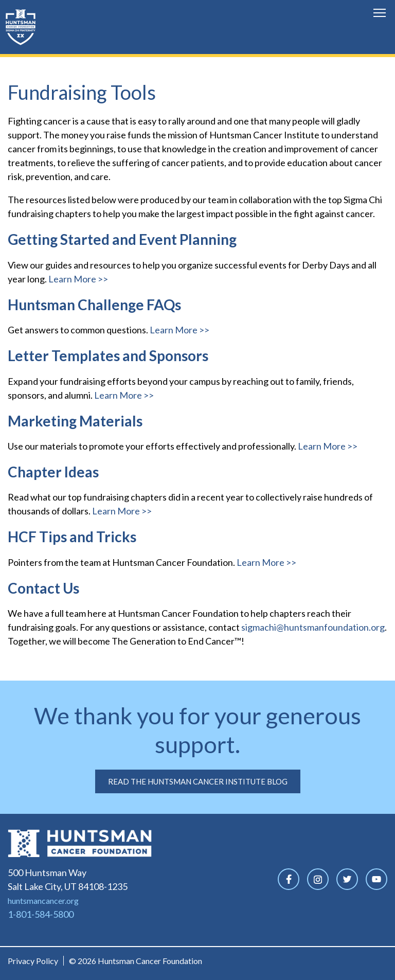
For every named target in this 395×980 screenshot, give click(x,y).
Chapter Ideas (53, 472)
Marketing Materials (75, 421)
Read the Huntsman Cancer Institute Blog (198, 781)
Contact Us (43, 588)
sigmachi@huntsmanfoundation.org (313, 627)
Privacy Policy (33, 961)
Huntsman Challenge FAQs (94, 305)
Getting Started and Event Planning (122, 239)
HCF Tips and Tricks (72, 537)
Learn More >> (78, 279)
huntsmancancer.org (43, 901)
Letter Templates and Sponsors (108, 355)
